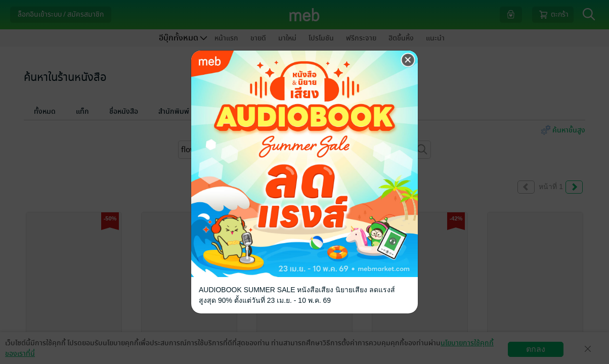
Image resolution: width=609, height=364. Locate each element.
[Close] (408, 60)
